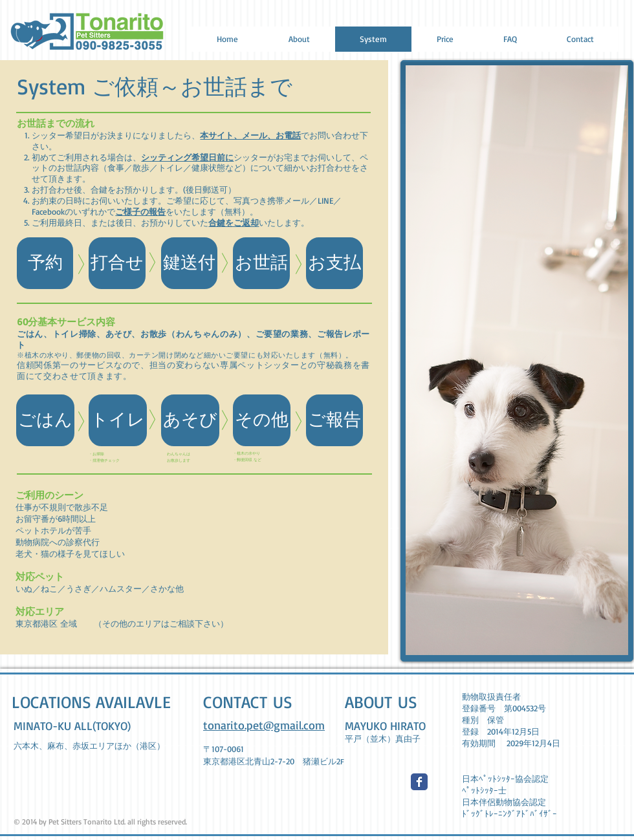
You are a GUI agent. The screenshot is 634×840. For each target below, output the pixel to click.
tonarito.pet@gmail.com (264, 725)
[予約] (45, 263)
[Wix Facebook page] (419, 782)
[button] (117, 263)
